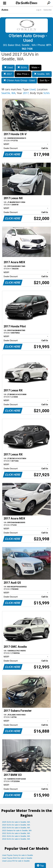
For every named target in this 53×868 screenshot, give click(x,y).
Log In (39, 10)
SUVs (22, 67)
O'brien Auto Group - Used (19, 80)
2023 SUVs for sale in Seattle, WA (16, 828)
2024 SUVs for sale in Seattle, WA (16, 825)
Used (8, 67)
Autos (5, 10)
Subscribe (47, 10)
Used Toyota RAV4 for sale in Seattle (17, 858)
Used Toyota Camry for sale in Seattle (18, 855)
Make (35, 67)
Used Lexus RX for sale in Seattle (16, 861)
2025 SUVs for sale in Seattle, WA (16, 822)
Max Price (23, 74)
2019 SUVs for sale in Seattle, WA (16, 839)
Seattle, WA (42, 74)
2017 (8, 74)
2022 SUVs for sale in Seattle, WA (16, 833)
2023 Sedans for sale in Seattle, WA (17, 830)
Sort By (44, 80)
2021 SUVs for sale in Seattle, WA (16, 836)
